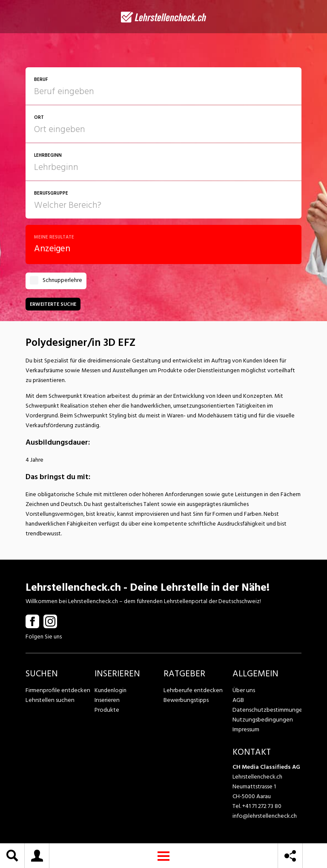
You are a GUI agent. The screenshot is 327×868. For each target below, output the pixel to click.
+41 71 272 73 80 (262, 806)
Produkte (107, 710)
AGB (238, 700)
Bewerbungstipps (186, 700)
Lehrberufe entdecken (192, 690)
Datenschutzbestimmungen (267, 710)
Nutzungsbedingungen (261, 720)
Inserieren (107, 700)
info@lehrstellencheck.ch (265, 816)
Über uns (243, 690)
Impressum (246, 729)
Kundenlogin (110, 690)
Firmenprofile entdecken (57, 690)
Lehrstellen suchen (49, 700)
